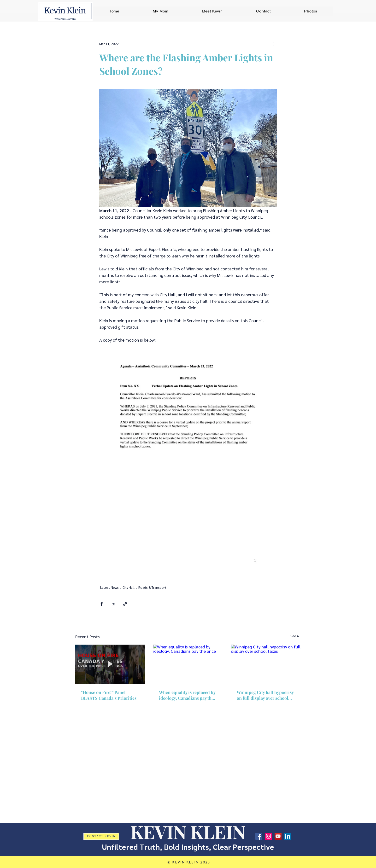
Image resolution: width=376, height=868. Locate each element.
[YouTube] (278, 836)
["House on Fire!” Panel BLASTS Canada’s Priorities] (110, 664)
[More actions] (274, 44)
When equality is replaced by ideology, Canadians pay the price (187, 695)
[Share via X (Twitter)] (113, 604)
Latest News (109, 587)
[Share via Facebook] (102, 604)
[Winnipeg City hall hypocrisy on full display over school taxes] (266, 664)
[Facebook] (259, 836)
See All (296, 636)
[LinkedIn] (288, 836)
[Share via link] (125, 604)
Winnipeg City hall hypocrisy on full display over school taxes (265, 695)
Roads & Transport (152, 587)
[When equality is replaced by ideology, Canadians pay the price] (188, 664)
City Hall (129, 587)
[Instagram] (268, 836)
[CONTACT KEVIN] (101, 836)
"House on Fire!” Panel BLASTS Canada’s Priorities (109, 695)
